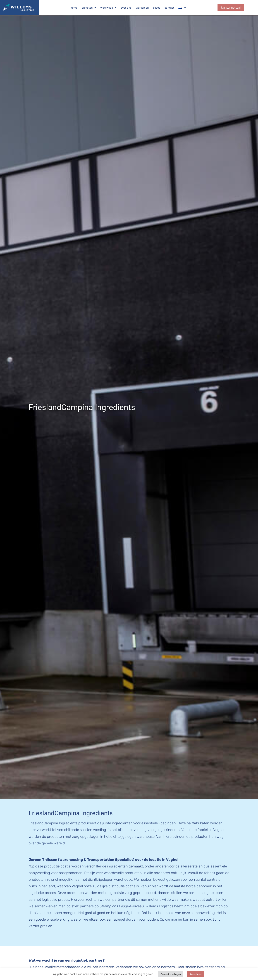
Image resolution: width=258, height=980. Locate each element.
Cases (157, 8)
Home (74, 8)
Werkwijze (108, 8)
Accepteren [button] (196, 974)
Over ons (126, 8)
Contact (169, 8)
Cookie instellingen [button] (171, 974)
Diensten (89, 8)
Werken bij (142, 8)
